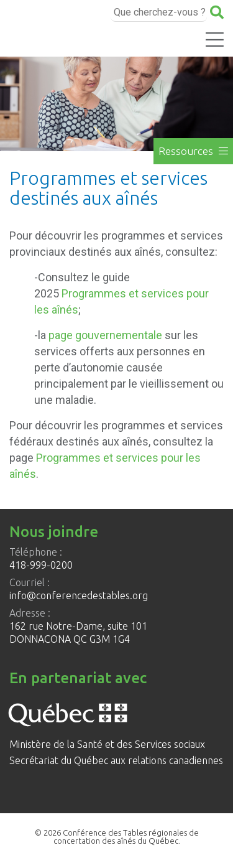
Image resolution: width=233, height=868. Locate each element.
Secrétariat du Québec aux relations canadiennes (116, 760)
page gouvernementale (105, 335)
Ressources (193, 151)
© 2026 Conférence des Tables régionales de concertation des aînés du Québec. (117, 837)
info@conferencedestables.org (79, 595)
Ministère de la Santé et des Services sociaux (107, 744)
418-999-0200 (41, 565)
